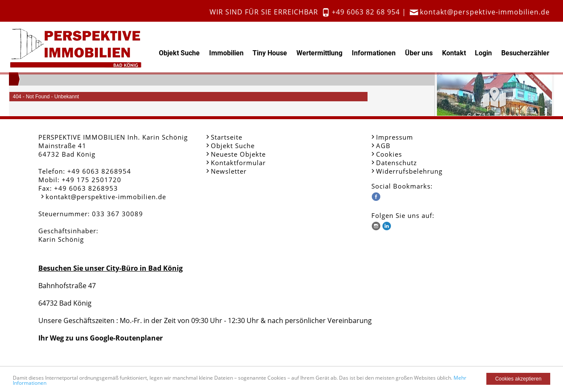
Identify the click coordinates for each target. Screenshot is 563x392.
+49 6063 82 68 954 (366, 12)
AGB (383, 146)
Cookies (389, 154)
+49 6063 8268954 (99, 171)
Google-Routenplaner (126, 338)
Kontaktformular (238, 163)
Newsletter (229, 171)
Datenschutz (396, 163)
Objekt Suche (179, 53)
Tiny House (270, 53)
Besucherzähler (525, 53)
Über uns (419, 53)
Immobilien (226, 53)
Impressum (395, 137)
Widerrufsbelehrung (409, 171)
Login (483, 53)
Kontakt (454, 53)
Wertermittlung (319, 53)
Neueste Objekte (238, 154)
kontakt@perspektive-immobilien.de (485, 12)
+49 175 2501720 (92, 180)
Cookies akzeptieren (518, 379)
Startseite (227, 137)
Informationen (374, 53)
